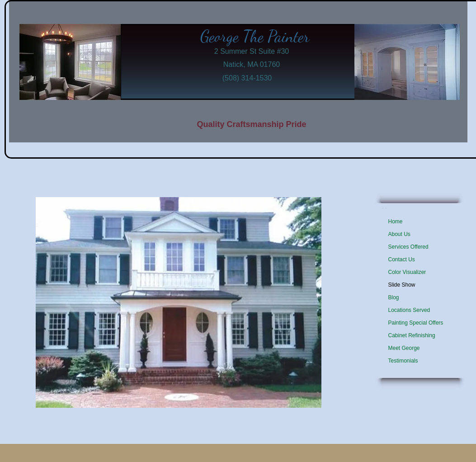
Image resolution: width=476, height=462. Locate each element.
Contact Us (402, 259)
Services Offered (408, 247)
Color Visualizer (407, 272)
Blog (394, 297)
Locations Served (409, 310)
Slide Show (402, 285)
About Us (399, 234)
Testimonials (403, 361)
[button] (179, 302)
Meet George (404, 348)
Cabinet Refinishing (412, 335)
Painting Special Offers (416, 323)
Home (396, 222)
